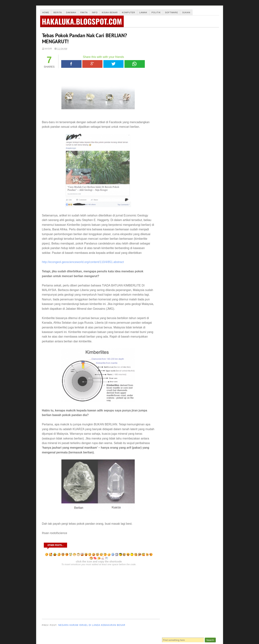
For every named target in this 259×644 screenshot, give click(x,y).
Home (46, 12)
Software (171, 12)
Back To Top (212, 636)
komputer (208, 287)
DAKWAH (192, 271)
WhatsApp (135, 64)
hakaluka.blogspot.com (82, 21)
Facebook (71, 64)
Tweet (113, 64)
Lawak (143, 12)
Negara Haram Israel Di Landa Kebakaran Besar (92, 625)
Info (95, 12)
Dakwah (71, 12)
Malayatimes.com (100, 641)
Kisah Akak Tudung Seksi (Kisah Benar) (183, 212)
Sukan (186, 12)
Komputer (128, 12)
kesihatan (188, 287)
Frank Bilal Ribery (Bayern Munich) (181, 234)
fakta (195, 278)
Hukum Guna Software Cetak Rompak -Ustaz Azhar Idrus (183, 224)
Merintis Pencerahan (55, 636)
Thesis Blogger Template (68, 641)
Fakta (84, 12)
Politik (156, 12)
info (206, 281)
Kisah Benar (110, 12)
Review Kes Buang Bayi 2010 (178, 191)
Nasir (48, 49)
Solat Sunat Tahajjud (179, 73)
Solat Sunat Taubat (178, 78)
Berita (58, 12)
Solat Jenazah (175, 63)
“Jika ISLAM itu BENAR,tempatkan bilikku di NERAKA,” (181, 246)
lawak (168, 293)
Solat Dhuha (173, 58)
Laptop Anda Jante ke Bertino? (179, 170)
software (181, 291)
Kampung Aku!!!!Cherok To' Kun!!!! (182, 180)
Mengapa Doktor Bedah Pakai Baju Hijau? (184, 201)
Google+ (92, 64)
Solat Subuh (173, 68)
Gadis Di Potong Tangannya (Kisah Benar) (184, 159)
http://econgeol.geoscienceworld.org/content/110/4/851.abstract (83, 262)
